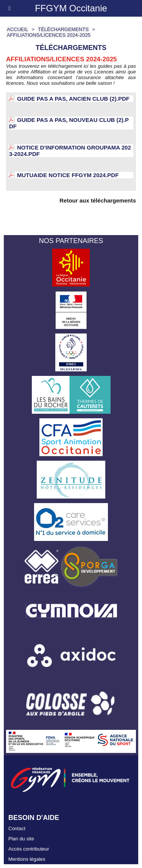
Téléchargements (63, 29)
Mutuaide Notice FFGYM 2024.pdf (68, 175)
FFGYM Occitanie (71, 8)
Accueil (17, 29)
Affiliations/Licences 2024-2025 (49, 35)
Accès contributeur (29, 849)
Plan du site (21, 839)
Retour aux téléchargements (98, 200)
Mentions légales (27, 859)
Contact (17, 828)
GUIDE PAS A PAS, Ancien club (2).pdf (73, 99)
